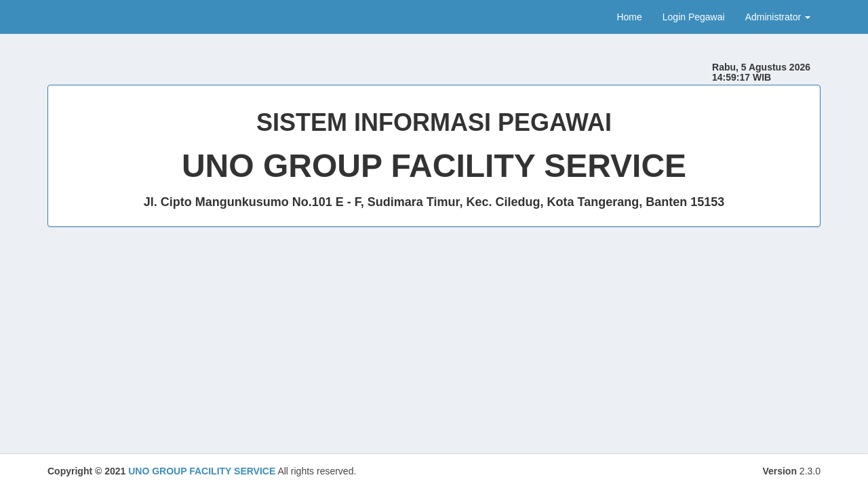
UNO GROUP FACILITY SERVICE (202, 471)
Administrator (778, 17)
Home (629, 17)
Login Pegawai (694, 17)
